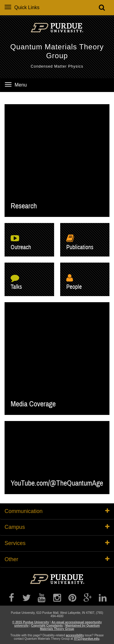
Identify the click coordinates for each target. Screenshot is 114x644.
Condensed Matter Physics (57, 66)
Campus (57, 527)
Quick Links (22, 7)
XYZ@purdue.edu (87, 639)
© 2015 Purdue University (31, 622)
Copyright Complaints (47, 626)
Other (57, 559)
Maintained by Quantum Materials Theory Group (70, 627)
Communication (57, 511)
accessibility (75, 635)
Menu (16, 85)
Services (57, 543)
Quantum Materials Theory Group (57, 51)
